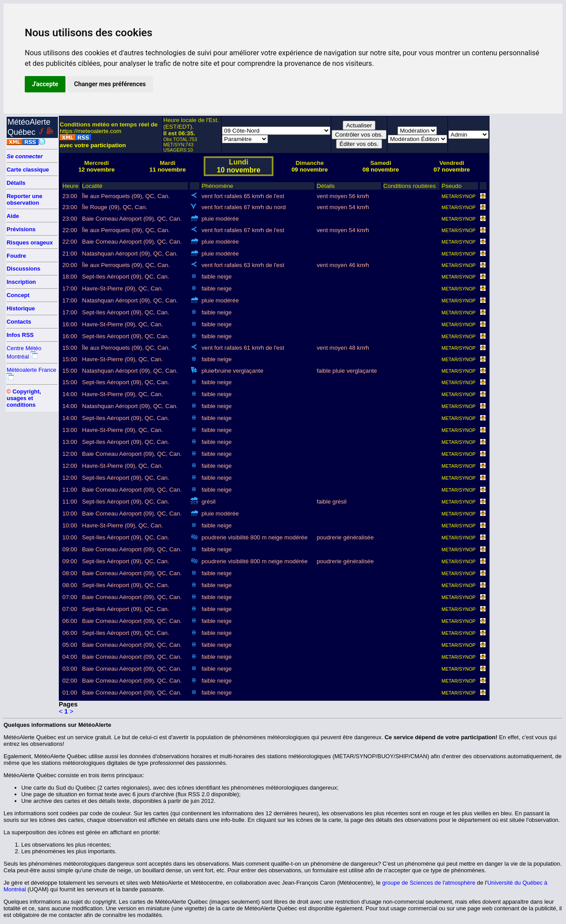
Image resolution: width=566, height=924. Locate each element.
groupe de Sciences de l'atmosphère (429, 883)
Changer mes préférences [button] (110, 84)
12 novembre (96, 170)
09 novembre (310, 170)
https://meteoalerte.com (90, 131)
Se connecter (25, 156)
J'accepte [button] (45, 84)
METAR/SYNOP (459, 196)
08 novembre (381, 170)
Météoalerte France (31, 370)
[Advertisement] (525, 248)
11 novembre (168, 170)
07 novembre (452, 170)
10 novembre (239, 170)
